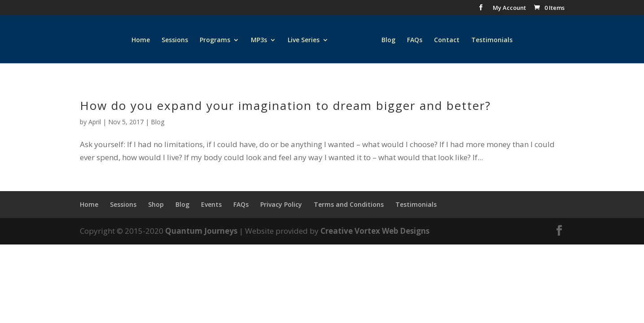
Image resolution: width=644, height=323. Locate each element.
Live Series (304, 40)
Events (211, 204)
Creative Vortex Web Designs (375, 231)
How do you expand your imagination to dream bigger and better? (285, 105)
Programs (215, 40)
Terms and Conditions (349, 204)
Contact (447, 40)
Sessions (175, 40)
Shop (156, 204)
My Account (509, 8)
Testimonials (492, 40)
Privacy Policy (281, 204)
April (95, 122)
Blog (388, 40)
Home (141, 40)
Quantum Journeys (201, 231)
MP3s (259, 40)
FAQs (415, 40)
